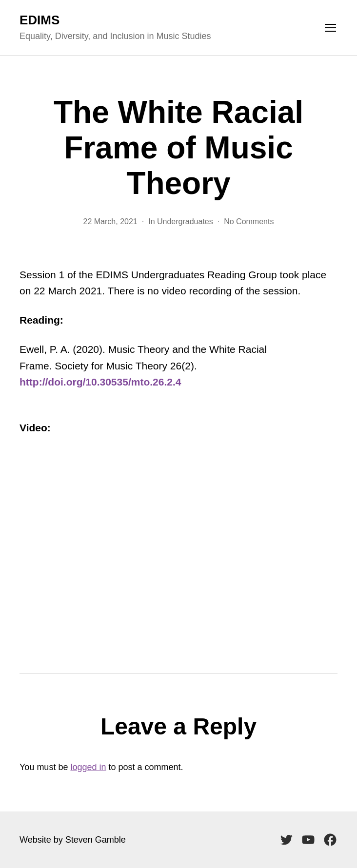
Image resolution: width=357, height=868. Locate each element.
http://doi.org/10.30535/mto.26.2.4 (100, 382)
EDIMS (40, 20)
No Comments (249, 222)
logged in (88, 767)
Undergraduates (185, 222)
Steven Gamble (96, 840)
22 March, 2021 (110, 222)
